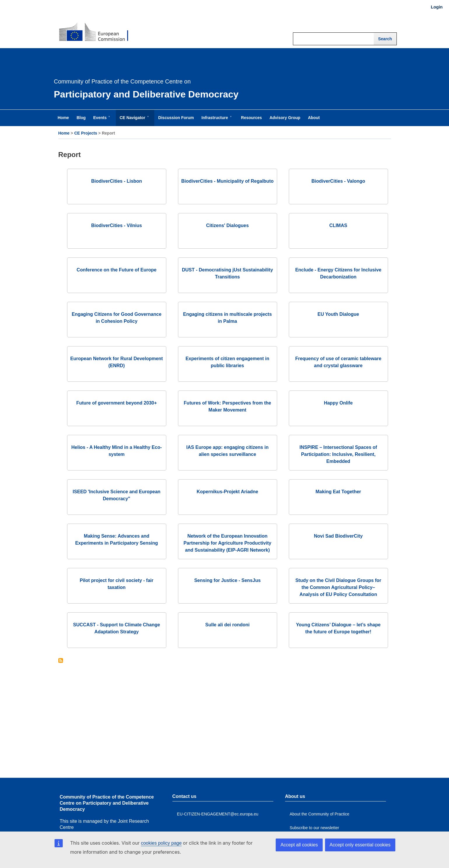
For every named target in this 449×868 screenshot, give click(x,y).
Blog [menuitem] (81, 118)
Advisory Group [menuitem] (285, 118)
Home (64, 133)
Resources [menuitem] (251, 118)
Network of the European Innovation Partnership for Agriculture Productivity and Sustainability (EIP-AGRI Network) (227, 543)
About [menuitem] (314, 118)
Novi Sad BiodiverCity (338, 536)
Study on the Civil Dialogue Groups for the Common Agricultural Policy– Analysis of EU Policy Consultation (338, 587)
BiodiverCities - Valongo (338, 181)
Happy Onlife (338, 403)
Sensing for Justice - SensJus (228, 580)
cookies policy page (161, 843)
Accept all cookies (299, 845)
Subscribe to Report (61, 661)
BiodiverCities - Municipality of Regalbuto (227, 181)
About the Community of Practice (320, 814)
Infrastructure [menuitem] (216, 121)
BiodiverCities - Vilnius (117, 225)
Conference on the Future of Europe (117, 270)
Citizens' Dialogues (227, 225)
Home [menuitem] (63, 118)
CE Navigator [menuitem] (134, 121)
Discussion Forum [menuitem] (176, 118)
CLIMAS (338, 225)
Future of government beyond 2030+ (116, 403)
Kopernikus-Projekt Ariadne (227, 492)
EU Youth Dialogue (338, 314)
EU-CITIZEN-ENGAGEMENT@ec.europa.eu (218, 814)
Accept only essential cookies (360, 845)
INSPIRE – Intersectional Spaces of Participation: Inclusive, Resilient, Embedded (338, 454)
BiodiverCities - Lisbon (116, 181)
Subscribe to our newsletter (315, 828)
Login (437, 7)
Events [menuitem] (101, 121)
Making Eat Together (338, 492)
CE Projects (86, 133)
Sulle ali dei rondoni (227, 625)
